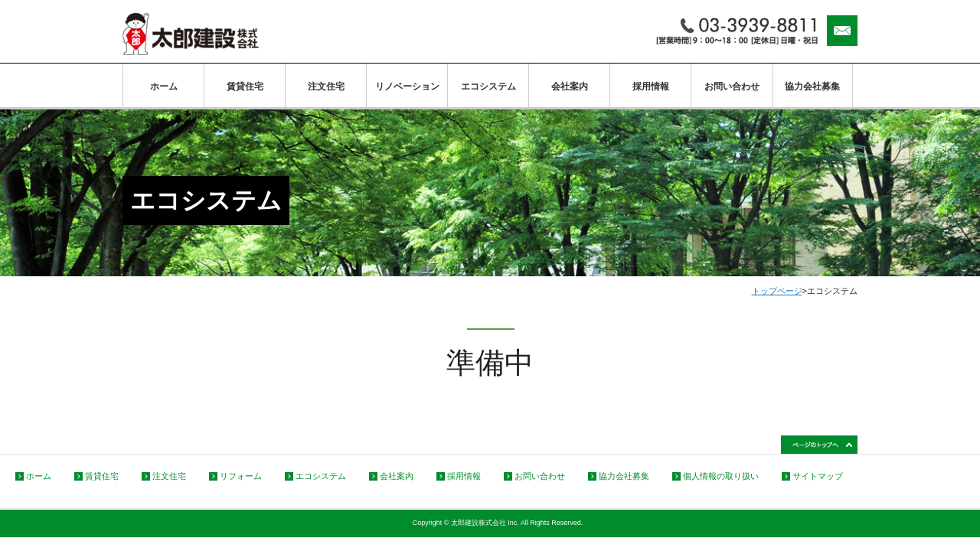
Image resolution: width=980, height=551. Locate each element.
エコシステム (488, 86)
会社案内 (570, 86)
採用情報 (651, 86)
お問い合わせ (732, 86)
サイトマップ (818, 476)
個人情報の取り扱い (721, 476)
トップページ (777, 291)
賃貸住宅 (245, 86)
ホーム (164, 86)
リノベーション (407, 86)
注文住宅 (326, 86)
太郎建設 (191, 34)
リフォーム (241, 476)
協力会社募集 (812, 86)
